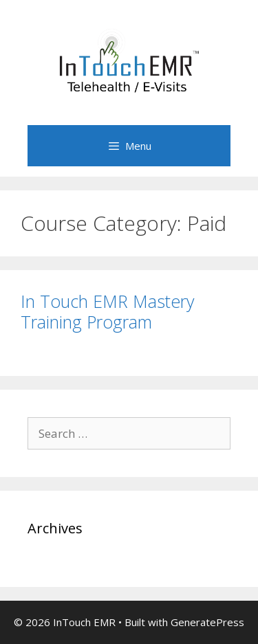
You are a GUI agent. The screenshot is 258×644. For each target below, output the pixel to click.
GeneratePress (207, 622)
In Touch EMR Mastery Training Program (107, 311)
